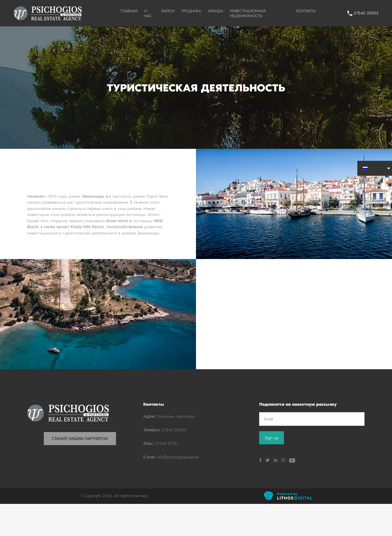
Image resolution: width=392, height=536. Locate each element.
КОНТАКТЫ (306, 11)
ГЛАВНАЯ (129, 11)
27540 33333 (366, 13)
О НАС (148, 13)
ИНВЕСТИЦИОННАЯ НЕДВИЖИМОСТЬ (248, 13)
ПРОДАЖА (191, 11)
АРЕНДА (216, 11)
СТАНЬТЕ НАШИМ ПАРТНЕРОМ (80, 471)
